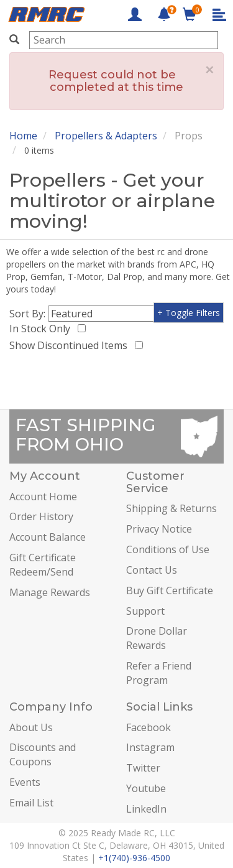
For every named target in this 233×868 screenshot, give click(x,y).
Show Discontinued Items (71, 345)
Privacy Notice (159, 529)
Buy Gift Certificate (170, 590)
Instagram (150, 747)
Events (25, 782)
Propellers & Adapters (106, 136)
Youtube (146, 788)
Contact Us (152, 570)
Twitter (143, 768)
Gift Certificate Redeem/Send (43, 565)
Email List (31, 803)
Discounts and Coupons (43, 754)
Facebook (148, 727)
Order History (41, 516)
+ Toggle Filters (189, 313)
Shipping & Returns (171, 508)
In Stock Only (42, 329)
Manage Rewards (50, 592)
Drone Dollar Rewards (157, 638)
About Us (31, 727)
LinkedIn (146, 809)
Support (145, 611)
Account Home (43, 497)
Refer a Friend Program (159, 673)
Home (23, 136)
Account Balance (48, 537)
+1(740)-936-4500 (134, 858)
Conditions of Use (168, 549)
